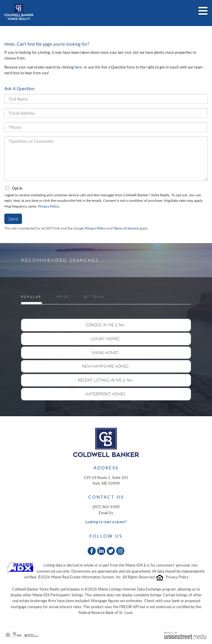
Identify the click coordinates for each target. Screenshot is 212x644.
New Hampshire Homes (105, 366)
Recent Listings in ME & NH (105, 380)
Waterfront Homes (105, 394)
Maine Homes (105, 353)
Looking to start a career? (106, 522)
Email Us (106, 513)
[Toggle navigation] (203, 11)
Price (63, 297)
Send (13, 219)
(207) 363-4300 (106, 507)
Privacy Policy (49, 206)
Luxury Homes (105, 339)
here (78, 67)
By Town (94, 297)
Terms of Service (126, 228)
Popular (31, 297)
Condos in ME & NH (105, 325)
